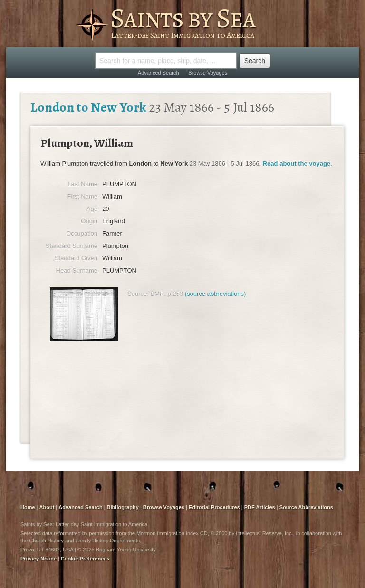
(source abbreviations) (216, 294)
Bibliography (123, 507)
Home (28, 507)
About (47, 507)
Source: (138, 294)
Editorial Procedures (214, 507)
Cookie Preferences (85, 559)
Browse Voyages (208, 73)
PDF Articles (260, 507)
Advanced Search (158, 73)
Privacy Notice (38, 559)
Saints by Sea (183, 18)
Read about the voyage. (298, 164)
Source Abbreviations (306, 507)
